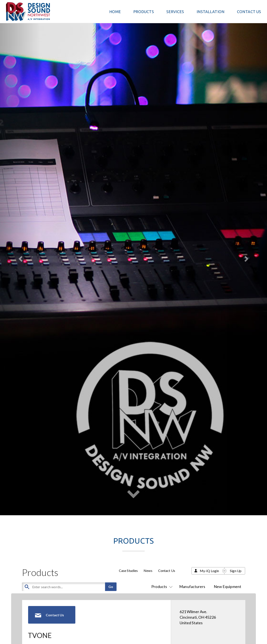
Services (175, 12)
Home (115, 12)
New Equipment (228, 586)
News (148, 571)
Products (161, 586)
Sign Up (236, 571)
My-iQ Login (209, 571)
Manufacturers (192, 586)
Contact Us (249, 12)
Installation (211, 12)
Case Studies (128, 571)
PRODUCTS (144, 12)
